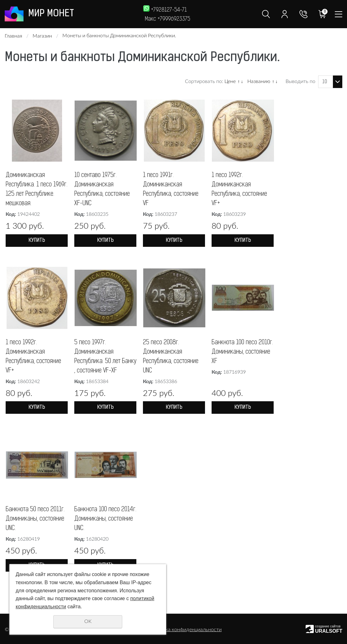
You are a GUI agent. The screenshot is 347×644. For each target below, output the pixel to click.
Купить (37, 241)
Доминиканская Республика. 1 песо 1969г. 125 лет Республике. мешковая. (37, 190)
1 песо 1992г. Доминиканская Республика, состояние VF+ (239, 190)
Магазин (42, 36)
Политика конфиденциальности (185, 630)
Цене (230, 81)
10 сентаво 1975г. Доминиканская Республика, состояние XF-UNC (102, 190)
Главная (13, 36)
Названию (259, 81)
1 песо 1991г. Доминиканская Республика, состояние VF (171, 190)
